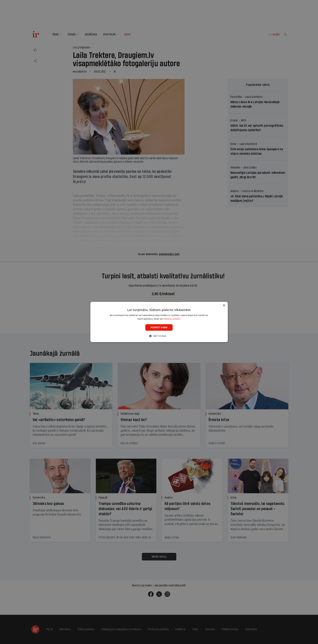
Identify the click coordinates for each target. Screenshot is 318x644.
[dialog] (159, 322)
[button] (159, 336)
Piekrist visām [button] (159, 327)
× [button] (224, 306)
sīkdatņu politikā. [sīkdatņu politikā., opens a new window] (172, 319)
